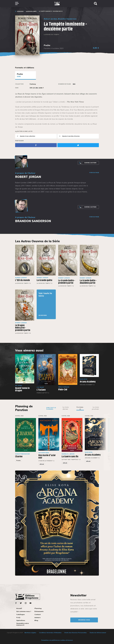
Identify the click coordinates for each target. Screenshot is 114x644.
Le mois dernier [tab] (66, 408)
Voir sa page (94, 173)
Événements (39, 611)
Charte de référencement (98, 633)
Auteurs (38, 617)
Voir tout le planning (51, 408)
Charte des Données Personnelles (75, 633)
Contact (38, 614)
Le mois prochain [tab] (95, 408)
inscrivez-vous (84, 620)
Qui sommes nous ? (24, 611)
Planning (38, 608)
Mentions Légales (30, 633)
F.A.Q (18, 617)
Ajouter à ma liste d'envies (68, 136)
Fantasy (33, 84)
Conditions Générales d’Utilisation (50, 633)
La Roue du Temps (31, 11)
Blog (36, 620)
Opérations (21, 620)
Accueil (19, 608)
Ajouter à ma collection (25, 136)
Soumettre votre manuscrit (23, 624)
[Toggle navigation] (18, 4)
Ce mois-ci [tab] (80, 408)
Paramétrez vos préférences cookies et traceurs (57, 640)
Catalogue (20, 11)
